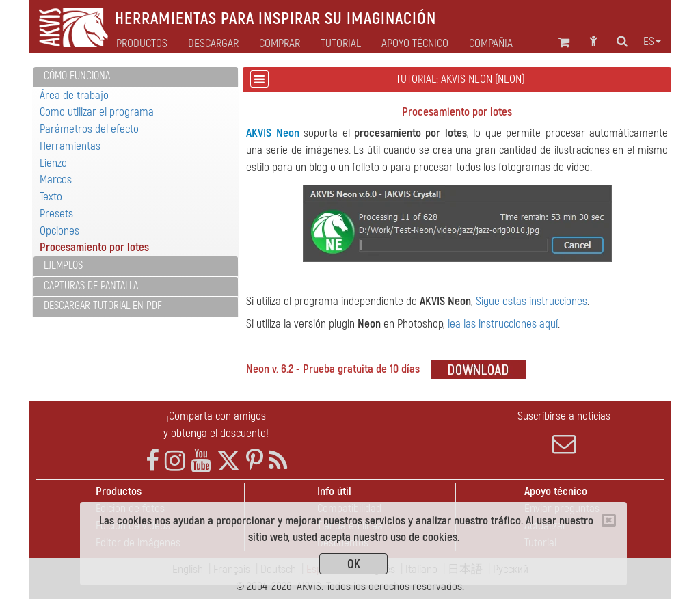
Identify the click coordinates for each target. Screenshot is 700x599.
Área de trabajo (74, 95)
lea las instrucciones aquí (503, 324)
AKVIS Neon (272, 133)
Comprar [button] (280, 44)
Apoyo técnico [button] (415, 44)
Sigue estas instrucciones (531, 301)
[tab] (136, 77)
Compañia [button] (491, 44)
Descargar (213, 44)
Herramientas (70, 146)
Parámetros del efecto (89, 129)
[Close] (609, 520)
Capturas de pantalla (91, 286)
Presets (56, 214)
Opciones (59, 231)
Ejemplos (63, 265)
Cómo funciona (77, 76)
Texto (51, 197)
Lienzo (53, 163)
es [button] (652, 42)
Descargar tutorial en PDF (103, 306)
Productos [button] (142, 44)
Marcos (56, 179)
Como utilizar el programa (97, 112)
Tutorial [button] (341, 44)
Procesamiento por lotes (94, 247)
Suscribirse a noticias (564, 432)
